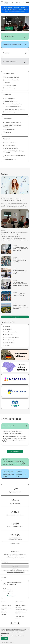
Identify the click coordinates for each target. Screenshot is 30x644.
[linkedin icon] (11, 624)
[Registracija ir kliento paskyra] (15, 45)
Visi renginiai (15, 452)
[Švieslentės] (15, 53)
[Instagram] (19, 624)
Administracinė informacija (22, 610)
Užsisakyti (15, 566)
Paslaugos (3, 615)
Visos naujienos (14, 317)
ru (19, 2)
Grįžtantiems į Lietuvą (6, 605)
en (15, 2)
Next (27, 24)
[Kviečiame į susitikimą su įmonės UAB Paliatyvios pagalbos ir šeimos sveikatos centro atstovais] (15, 434)
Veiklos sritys (4, 612)
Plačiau (9, 28)
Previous (3, 24)
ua (17, 2)
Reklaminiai (21, 636)
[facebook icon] (15, 624)
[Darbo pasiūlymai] (15, 36)
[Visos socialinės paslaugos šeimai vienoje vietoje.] (15, 404)
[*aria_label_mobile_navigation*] (27, 2)
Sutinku (5, 638)
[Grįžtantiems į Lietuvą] (15, 61)
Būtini (3, 636)
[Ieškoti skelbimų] (24, 2)
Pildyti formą (11, 596)
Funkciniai (8, 636)
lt (12, 2)
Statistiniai (15, 636)
